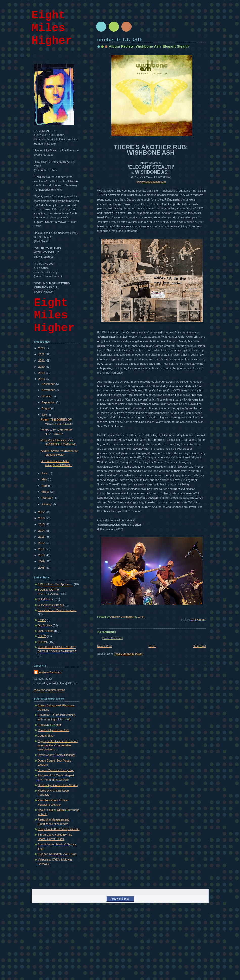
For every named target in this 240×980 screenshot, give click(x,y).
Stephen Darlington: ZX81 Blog (57, 854)
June (45, 473)
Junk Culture (46, 631)
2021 (42, 361)
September (49, 402)
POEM (42, 636)
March (46, 492)
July (45, 415)
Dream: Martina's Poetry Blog (56, 770)
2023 (42, 348)
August (46, 408)
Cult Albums (199, 620)
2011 (42, 549)
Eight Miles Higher (52, 28)
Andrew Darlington (51, 672)
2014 (42, 531)
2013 (42, 537)
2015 (42, 524)
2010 (42, 555)
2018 (42, 379)
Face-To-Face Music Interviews (57, 610)
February (48, 498)
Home (152, 646)
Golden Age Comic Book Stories (58, 785)
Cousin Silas (46, 736)
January (47, 504)
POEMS (43, 642)
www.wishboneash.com (151, 182)
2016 (42, 518)
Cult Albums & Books (51, 605)
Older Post (199, 646)
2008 (42, 568)
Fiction (42, 620)
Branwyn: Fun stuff (50, 725)
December (49, 384)
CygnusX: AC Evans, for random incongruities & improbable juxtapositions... (58, 745)
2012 (42, 543)
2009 (42, 561)
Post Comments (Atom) (129, 654)
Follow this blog (120, 899)
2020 (42, 367)
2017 (42, 512)
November (49, 390)
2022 (42, 354)
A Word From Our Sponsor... (56, 584)
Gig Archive (45, 625)
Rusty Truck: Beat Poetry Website (59, 829)
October (47, 396)
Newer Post (105, 646)
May (45, 479)
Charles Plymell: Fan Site (54, 730)
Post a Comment (113, 638)
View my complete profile (50, 690)
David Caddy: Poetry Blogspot (57, 755)
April (45, 486)
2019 (42, 373)
